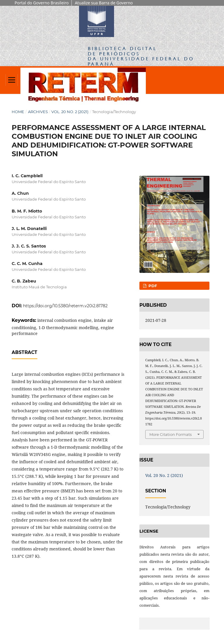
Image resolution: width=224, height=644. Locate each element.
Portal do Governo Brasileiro (42, 3)
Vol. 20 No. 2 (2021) (70, 112)
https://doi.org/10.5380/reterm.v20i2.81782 (65, 306)
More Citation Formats (170, 434)
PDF (152, 286)
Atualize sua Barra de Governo (104, 3)
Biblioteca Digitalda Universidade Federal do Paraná (141, 56)
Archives (38, 112)
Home (18, 112)
